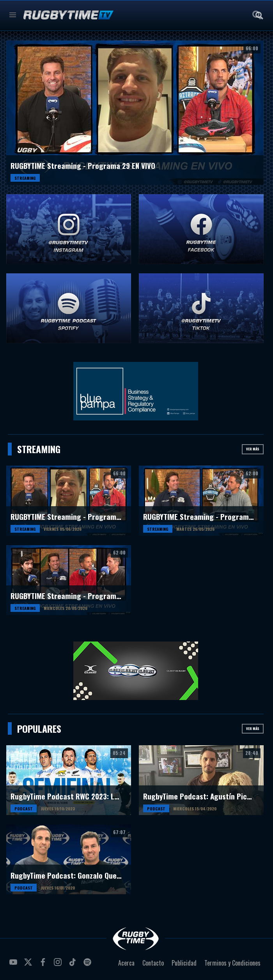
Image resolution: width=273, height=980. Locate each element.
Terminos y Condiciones (232, 963)
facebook (44, 965)
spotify (89, 965)
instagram (59, 965)
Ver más (253, 449)
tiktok (74, 965)
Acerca (126, 963)
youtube (14, 965)
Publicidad (184, 963)
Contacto (153, 963)
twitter (29, 965)
